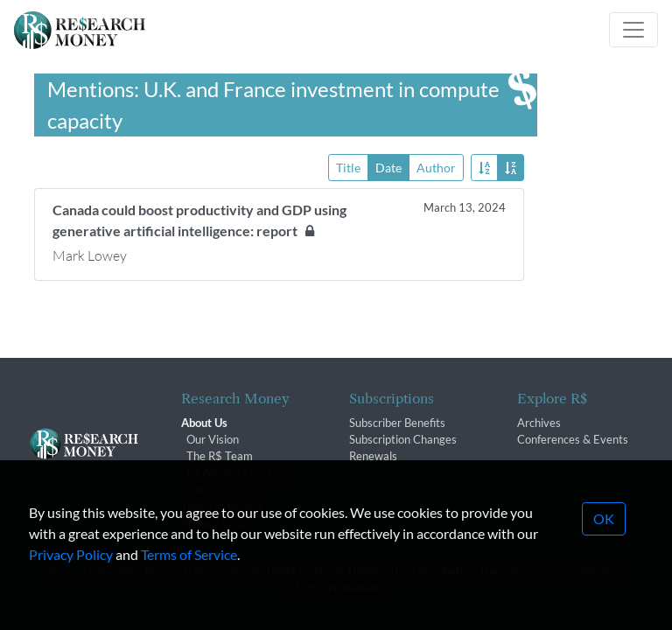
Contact (201, 490)
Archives (539, 423)
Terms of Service (189, 588)
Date (388, 167)
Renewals (373, 456)
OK (604, 553)
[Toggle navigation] (633, 30)
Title (348, 167)
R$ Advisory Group (234, 472)
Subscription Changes (403, 439)
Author (436, 167)
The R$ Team (220, 456)
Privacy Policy (71, 588)
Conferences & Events (573, 439)
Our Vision (213, 439)
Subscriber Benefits (397, 423)
